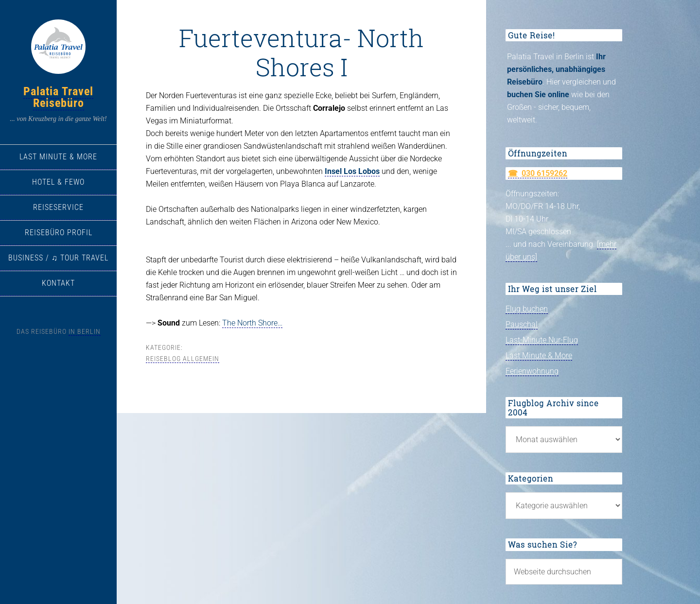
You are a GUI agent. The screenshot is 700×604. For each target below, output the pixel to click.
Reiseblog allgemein (183, 359)
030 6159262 (544, 173)
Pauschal (522, 324)
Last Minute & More (539, 355)
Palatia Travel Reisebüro (58, 97)
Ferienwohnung (532, 371)
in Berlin (85, 331)
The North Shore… (252, 323)
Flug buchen (527, 309)
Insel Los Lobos (352, 171)
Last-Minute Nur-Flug (542, 340)
